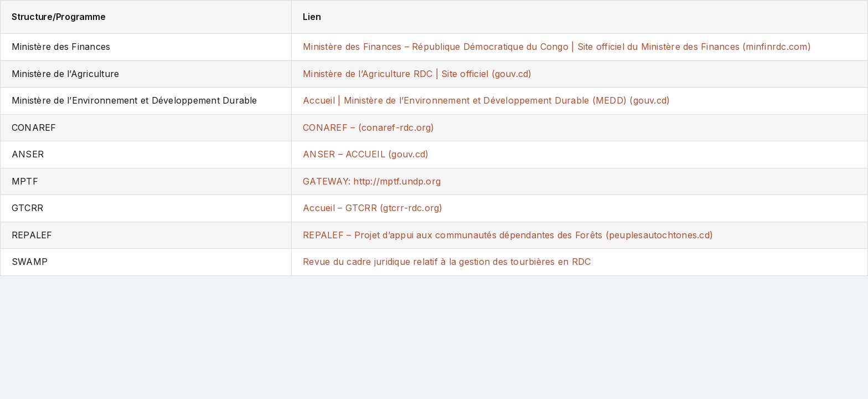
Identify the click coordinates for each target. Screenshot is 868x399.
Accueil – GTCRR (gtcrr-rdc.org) (373, 208)
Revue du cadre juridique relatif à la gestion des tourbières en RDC (447, 262)
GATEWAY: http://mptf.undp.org (372, 181)
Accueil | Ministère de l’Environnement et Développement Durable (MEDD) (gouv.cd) (486, 100)
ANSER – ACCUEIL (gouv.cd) (366, 154)
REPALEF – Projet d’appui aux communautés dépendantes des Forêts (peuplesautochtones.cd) (508, 235)
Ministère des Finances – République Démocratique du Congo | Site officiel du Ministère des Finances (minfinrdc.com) (557, 47)
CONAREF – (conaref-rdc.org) (368, 127)
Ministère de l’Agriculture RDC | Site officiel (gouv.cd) (417, 74)
